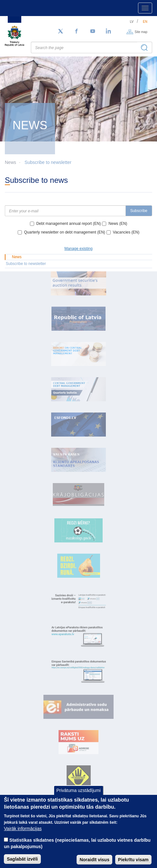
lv (132, 22)
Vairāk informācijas (23, 835)
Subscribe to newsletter (48, 162)
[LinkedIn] (109, 31)
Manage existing (78, 249)
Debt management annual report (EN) (69, 224)
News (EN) (118, 224)
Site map (141, 32)
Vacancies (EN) (126, 232)
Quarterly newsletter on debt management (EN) (65, 232)
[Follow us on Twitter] (60, 31)
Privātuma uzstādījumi (78, 797)
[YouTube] (93, 31)
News (17, 257)
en (145, 22)
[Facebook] (77, 31)
